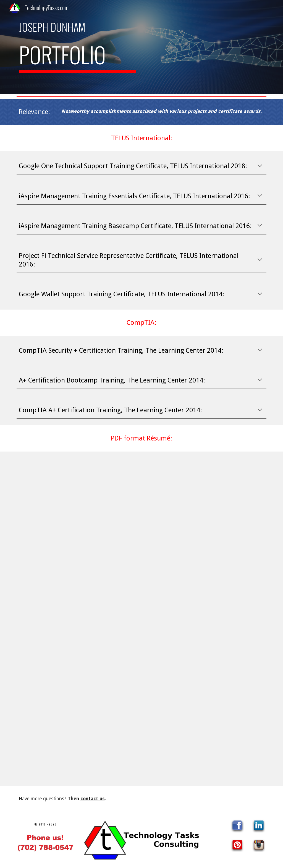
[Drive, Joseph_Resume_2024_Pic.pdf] (142, 619)
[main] (78, 27)
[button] (260, 166)
